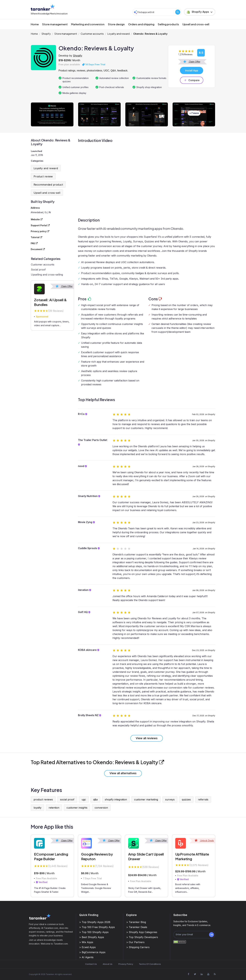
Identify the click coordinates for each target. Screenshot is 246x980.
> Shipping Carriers (138, 947)
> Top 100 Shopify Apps (94, 932)
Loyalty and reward (118, 34)
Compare (192, 80)
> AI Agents (86, 957)
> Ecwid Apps (87, 947)
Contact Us (91, 964)
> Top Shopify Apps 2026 (95, 922)
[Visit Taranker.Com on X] (195, 974)
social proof (67, 799)
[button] (200, 12)
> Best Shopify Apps (92, 937)
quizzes (186, 799)
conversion (101, 808)
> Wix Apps (86, 942)
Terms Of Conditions (150, 964)
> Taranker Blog (136, 922)
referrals (203, 799)
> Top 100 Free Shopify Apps (97, 927)
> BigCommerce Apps (92, 952)
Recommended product (48, 185)
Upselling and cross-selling (47, 275)
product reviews (43, 799)
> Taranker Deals (137, 927)
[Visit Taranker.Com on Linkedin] (202, 974)
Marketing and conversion (88, 24)
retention (54, 808)
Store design (116, 24)
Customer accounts (92, 34)
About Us (108, 964)
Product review (43, 176)
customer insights (77, 808)
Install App (192, 70)
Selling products (168, 24)
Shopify (46, 34)
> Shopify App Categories (142, 932)
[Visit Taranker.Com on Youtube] (208, 974)
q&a (95, 799)
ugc (84, 799)
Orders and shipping (141, 24)
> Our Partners (135, 942)
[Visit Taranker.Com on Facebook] (188, 974)
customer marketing (146, 799)
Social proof (38, 270)
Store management (55, 24)
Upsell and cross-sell (196, 24)
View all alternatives (123, 773)
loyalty (37, 808)
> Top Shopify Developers (142, 937)
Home (35, 24)
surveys (170, 799)
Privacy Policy (126, 964)
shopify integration (116, 799)
